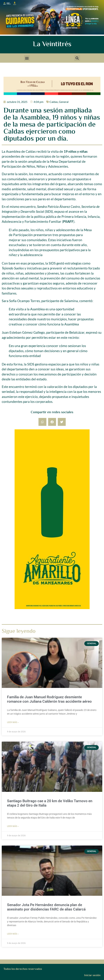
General (64, 102)
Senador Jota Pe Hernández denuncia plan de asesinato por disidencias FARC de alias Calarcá (46, 907)
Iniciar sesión (92, 975)
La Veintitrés (52, 44)
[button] (27, 58)
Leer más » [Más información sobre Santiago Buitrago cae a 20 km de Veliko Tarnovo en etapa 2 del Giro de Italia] (13, 826)
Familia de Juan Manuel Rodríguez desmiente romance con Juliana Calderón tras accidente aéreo (49, 699)
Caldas (54, 102)
